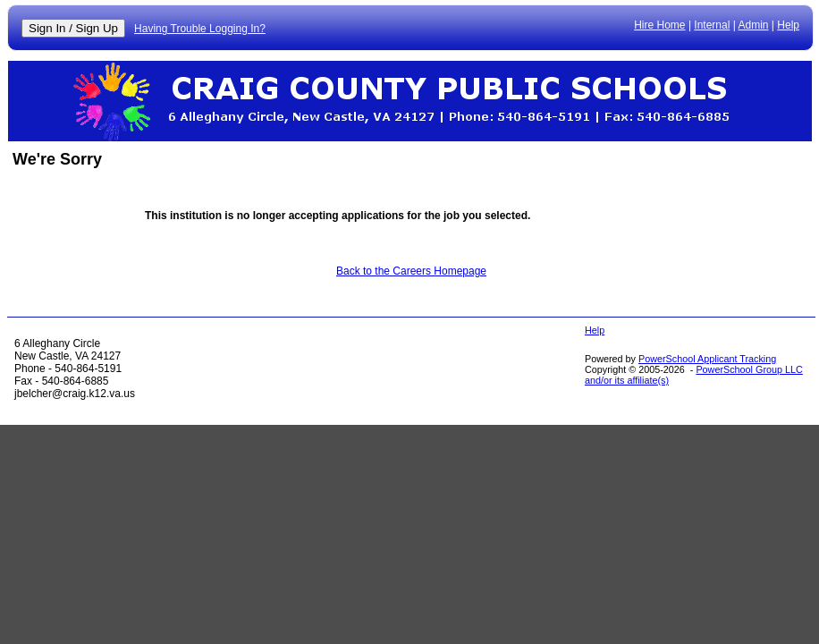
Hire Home (659, 25)
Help (788, 25)
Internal (712, 25)
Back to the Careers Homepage (411, 271)
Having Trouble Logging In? (200, 29)
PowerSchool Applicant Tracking (707, 359)
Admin (754, 25)
